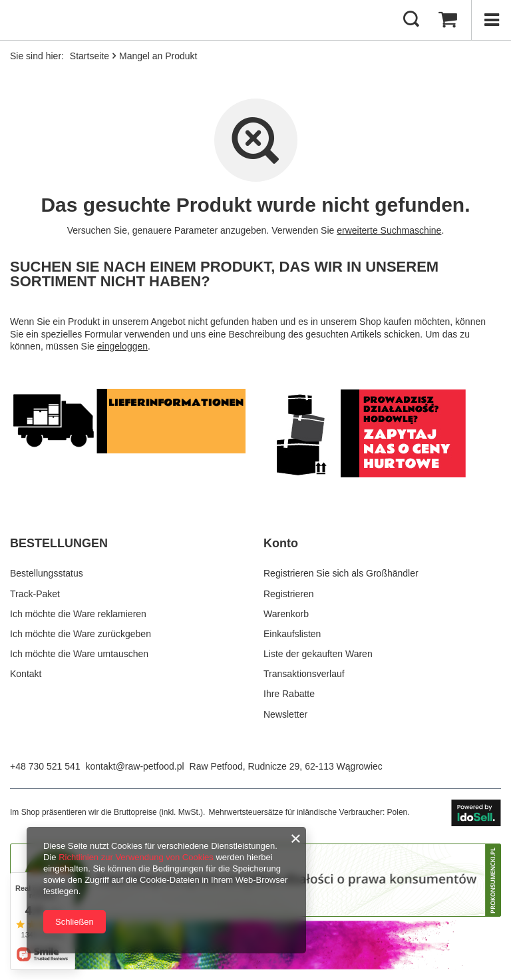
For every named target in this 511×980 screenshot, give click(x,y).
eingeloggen (122, 346)
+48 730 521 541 (45, 766)
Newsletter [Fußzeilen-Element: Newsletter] (285, 714)
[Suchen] (411, 20)
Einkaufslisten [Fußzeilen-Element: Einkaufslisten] (292, 634)
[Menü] (491, 20)
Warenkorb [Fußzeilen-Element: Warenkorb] (286, 614)
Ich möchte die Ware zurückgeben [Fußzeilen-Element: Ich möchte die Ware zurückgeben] (81, 634)
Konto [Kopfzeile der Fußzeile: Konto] (281, 543)
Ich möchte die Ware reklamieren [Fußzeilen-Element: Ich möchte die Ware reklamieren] (78, 614)
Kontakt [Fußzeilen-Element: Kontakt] (26, 674)
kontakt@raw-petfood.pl (135, 766)
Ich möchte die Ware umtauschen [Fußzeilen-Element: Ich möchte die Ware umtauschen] (79, 654)
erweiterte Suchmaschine (389, 230)
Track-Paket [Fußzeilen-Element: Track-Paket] (35, 594)
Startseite (89, 56)
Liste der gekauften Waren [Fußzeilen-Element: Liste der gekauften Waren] (318, 654)
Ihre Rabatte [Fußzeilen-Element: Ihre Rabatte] (289, 694)
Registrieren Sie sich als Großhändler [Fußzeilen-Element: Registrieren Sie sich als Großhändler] (341, 573)
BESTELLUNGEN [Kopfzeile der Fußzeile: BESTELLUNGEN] (59, 543)
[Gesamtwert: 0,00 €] (448, 20)
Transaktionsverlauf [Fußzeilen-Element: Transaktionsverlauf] (304, 674)
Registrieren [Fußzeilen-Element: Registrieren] (288, 594)
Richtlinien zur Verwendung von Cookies (136, 857)
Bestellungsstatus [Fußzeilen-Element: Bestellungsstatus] (47, 573)
